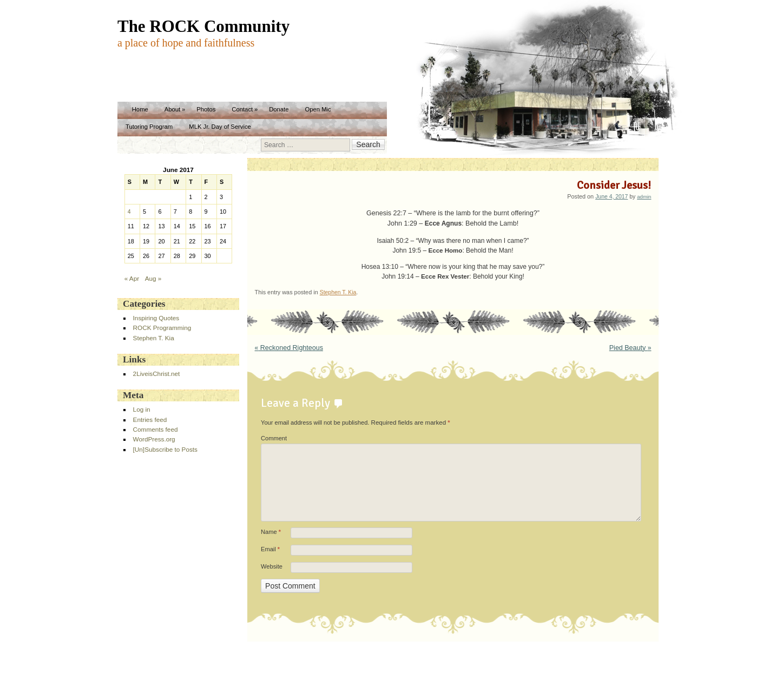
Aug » (153, 278)
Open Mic (318, 109)
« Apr (132, 278)
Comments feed (156, 429)
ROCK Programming (162, 328)
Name (271, 532)
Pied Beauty (630, 348)
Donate (279, 109)
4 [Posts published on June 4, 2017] (129, 212)
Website (272, 566)
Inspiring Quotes (156, 318)
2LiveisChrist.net (157, 374)
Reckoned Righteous (289, 348)
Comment (274, 438)
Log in (142, 409)
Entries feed (150, 420)
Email (270, 550)
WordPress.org (154, 439)
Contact (242, 109)
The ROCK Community (203, 26)
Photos (206, 109)
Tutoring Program (149, 127)
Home (140, 109)
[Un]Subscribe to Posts (165, 449)
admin (644, 197)
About (172, 109)
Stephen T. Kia (338, 292)
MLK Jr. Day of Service (220, 127)
